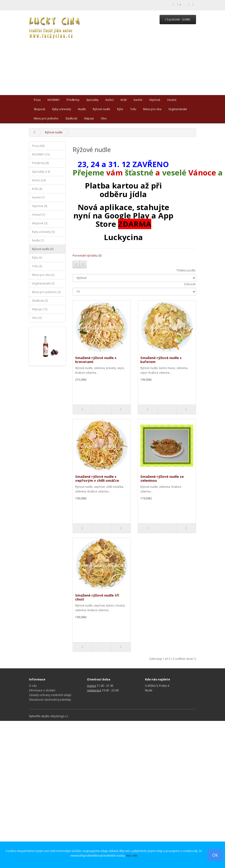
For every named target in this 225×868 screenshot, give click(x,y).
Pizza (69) (38, 146)
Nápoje (89, 118)
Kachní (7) (38, 197)
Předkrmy (73, 100)
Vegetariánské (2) (43, 283)
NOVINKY (54, 100)
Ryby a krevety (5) (43, 232)
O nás (33, 686)
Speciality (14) (41, 172)
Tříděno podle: (186, 270)
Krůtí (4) (37, 189)
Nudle (82, 109)
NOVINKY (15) (41, 154)
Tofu (133, 109)
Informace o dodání (42, 690)
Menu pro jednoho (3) (46, 292)
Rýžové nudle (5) (43, 249)
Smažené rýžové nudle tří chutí (97, 597)
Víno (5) (37, 318)
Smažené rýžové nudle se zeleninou (162, 478)
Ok (215, 855)
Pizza (37, 100)
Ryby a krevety (62, 109)
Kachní (138, 100)
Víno (104, 118)
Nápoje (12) (40, 309)
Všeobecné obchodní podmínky (50, 700)
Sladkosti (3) (40, 301)
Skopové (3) (40, 223)
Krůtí (124, 100)
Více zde (132, 856)
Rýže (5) (37, 258)
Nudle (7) (38, 240)
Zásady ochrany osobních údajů (50, 695)
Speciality (92, 100)
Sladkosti (71, 118)
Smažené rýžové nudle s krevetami (96, 360)
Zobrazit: (190, 284)
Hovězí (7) (39, 215)
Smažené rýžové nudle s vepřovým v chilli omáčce (97, 478)
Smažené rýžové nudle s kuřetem (161, 360)
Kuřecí (110, 100)
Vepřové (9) (40, 206)
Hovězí (172, 100)
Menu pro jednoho (46, 118)
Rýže (120, 109)
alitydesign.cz (59, 716)
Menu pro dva (152, 109)
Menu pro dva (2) (43, 275)
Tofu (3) (37, 266)
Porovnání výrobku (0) (87, 256)
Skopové (40, 109)
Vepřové (155, 100)
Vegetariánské (178, 109)
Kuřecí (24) (39, 180)
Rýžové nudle (101, 109)
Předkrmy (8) (40, 163)
